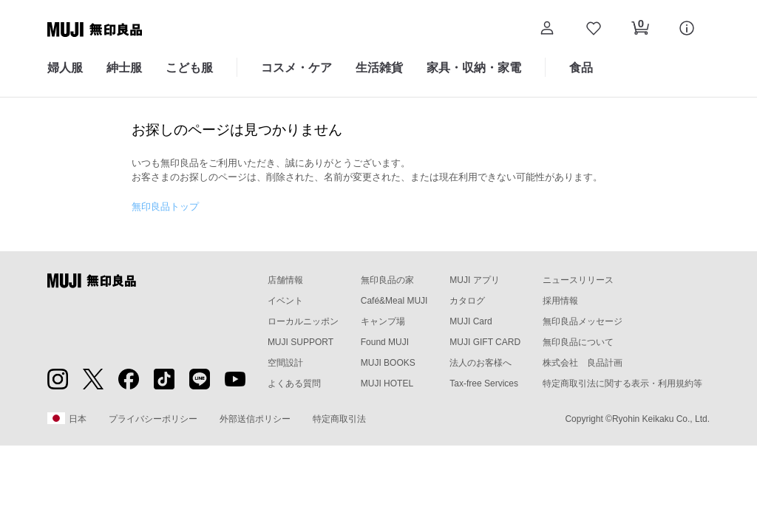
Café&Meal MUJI (394, 301)
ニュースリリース (578, 280)
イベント (285, 301)
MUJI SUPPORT (301, 342)
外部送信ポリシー (255, 419)
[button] (547, 30)
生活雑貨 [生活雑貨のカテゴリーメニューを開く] (379, 68)
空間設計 (285, 363)
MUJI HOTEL (387, 383)
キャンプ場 (383, 321)
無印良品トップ (165, 207)
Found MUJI (385, 342)
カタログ (467, 301)
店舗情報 (285, 280)
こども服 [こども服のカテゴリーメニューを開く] (189, 68)
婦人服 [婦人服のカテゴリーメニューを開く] (65, 68)
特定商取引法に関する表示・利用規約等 (622, 383)
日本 (67, 418)
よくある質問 (294, 383)
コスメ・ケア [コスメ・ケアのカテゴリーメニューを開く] (296, 68)
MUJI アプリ (474, 280)
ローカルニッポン (303, 321)
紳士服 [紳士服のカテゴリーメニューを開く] (124, 68)
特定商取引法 (339, 419)
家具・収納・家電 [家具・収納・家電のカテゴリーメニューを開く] (474, 68)
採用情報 (560, 301)
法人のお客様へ (481, 363)
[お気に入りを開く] (593, 30)
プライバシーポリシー (153, 419)
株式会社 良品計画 (583, 363)
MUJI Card (471, 321)
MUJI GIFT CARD (485, 342)
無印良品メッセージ (583, 321)
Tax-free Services (484, 383)
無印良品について (578, 342)
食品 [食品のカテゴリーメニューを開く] (581, 68)
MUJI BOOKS (388, 363)
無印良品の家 (387, 280)
